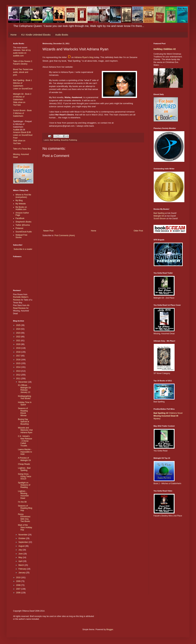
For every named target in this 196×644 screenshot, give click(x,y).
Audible (16, 130)
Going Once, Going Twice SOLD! (25, 476)
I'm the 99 (22, 502)
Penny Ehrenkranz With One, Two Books (24, 518)
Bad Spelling (55, 140)
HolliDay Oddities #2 (165, 49)
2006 (19, 593)
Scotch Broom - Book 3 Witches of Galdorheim (22, 113)
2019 (19, 348)
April (21, 561)
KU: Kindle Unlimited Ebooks (36, 35)
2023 (19, 333)
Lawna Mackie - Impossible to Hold (25, 452)
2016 (19, 360)
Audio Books (62, 35)
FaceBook (20, 218)
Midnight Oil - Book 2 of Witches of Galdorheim (22, 97)
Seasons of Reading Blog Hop (25, 508)
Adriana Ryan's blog (84, 57)
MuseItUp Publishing (69, 140)
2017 (19, 356)
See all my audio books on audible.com (22, 53)
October (22, 538)
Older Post (138, 231)
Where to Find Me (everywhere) (23, 196)
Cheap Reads (24, 464)
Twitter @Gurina (23, 225)
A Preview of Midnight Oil (24, 459)
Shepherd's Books (23, 222)
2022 (19, 337)
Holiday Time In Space (25, 403)
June (21, 554)
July (20, 550)
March (21, 565)
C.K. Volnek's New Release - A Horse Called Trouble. (25, 441)
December (23, 382)
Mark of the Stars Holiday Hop (25, 527)
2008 (19, 585)
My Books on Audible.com (21, 208)
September (24, 542)
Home (13, 35)
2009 (19, 581)
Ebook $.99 (26, 132)
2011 (19, 379)
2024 (19, 329)
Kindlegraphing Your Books (24, 397)
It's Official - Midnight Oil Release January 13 (24, 389)
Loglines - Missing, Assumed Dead (23, 495)
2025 (19, 325)
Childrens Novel (168, 413)
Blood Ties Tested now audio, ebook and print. (23, 72)
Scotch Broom (160, 219)
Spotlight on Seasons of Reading (24, 485)
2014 (19, 367)
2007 (19, 589)
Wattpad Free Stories (21, 236)
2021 (19, 341)
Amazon (17, 132)
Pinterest (19, 228)
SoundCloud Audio (24, 232)
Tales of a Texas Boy (22, 149)
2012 (19, 375)
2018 (19, 352)
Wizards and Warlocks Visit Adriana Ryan (25, 430)
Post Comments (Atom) (65, 235)
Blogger (110, 629)
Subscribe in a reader (23, 249)
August (22, 546)
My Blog (19, 200)
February (23, 569)
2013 (19, 371)
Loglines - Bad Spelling (24, 469)
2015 (19, 363)
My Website (21, 204)
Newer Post (48, 231)
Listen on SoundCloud (23, 89)
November (23, 535)
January (22, 573)
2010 (19, 578)
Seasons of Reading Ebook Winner (23, 412)
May (21, 557)
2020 (19, 344)
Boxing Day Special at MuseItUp (24, 422)
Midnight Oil (159, 216)
